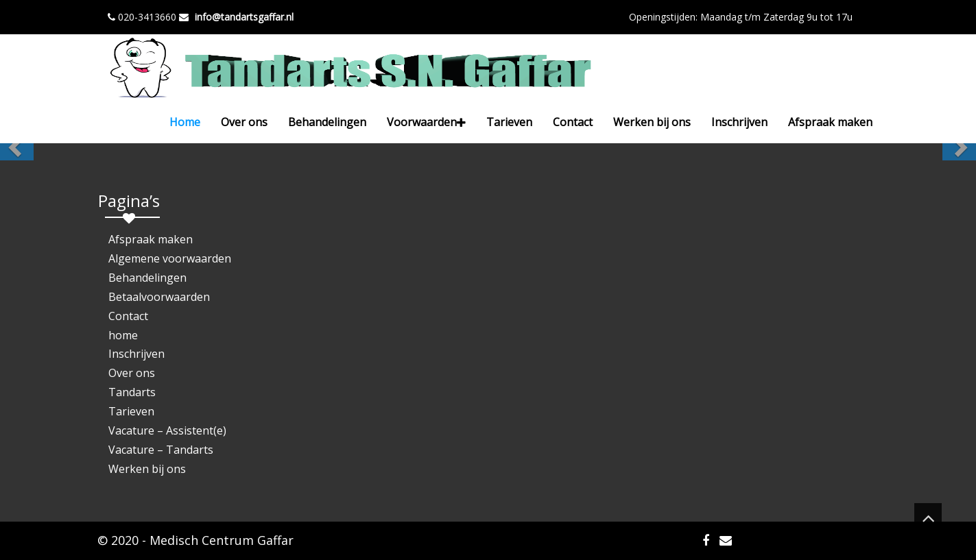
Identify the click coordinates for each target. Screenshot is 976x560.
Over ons (244, 122)
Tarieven (509, 122)
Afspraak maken (830, 122)
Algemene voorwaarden (170, 258)
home (123, 335)
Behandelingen (327, 122)
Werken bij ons (652, 122)
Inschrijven (739, 122)
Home (185, 122)
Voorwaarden (426, 122)
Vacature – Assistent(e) (167, 430)
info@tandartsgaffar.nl (244, 17)
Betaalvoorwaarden (159, 297)
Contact (573, 122)
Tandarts (132, 392)
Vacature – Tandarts (161, 450)
